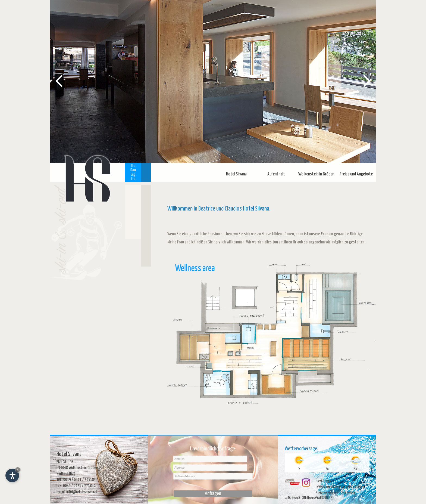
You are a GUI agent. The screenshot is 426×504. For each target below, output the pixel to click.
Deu (133, 170)
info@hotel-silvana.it (82, 492)
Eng (133, 174)
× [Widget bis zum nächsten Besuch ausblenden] (18, 470)
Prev (59, 81)
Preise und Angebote (356, 174)
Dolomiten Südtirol (353, 487)
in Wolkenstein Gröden (328, 487)
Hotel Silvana (236, 174)
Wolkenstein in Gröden (316, 174)
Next (367, 81)
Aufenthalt (276, 174)
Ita (133, 166)
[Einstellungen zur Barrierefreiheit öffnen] (12, 475)
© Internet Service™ (327, 493)
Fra (133, 179)
